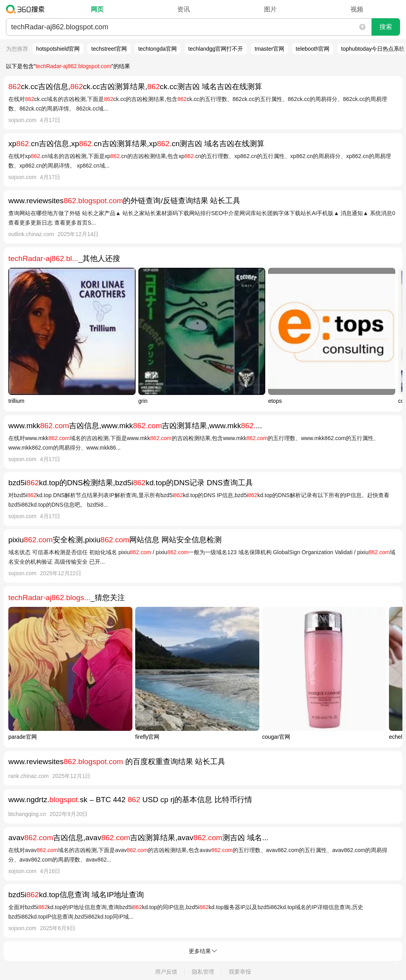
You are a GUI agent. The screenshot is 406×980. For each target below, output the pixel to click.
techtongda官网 (158, 49)
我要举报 (240, 972)
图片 (270, 9)
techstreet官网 (109, 49)
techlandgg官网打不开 (216, 49)
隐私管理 (203, 972)
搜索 (386, 27)
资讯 (184, 9)
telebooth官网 (313, 49)
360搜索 (27, 9)
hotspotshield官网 (58, 49)
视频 (357, 9)
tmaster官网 (269, 49)
